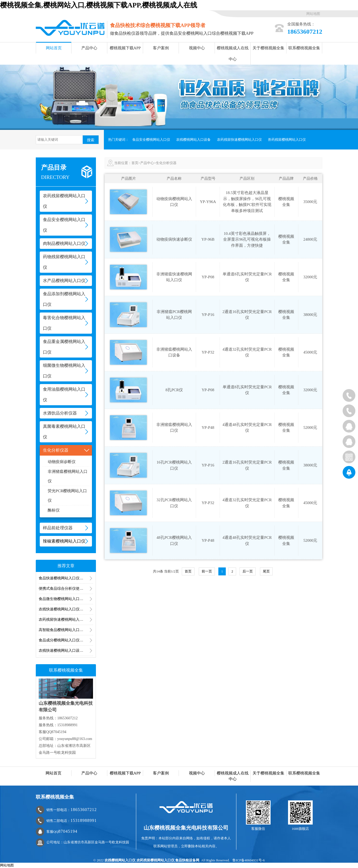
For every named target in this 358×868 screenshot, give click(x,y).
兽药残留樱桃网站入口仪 (287, 140)
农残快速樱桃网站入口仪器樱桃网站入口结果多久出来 (66, 609)
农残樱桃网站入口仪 (120, 860)
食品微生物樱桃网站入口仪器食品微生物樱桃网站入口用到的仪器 (66, 599)
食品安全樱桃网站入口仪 (151, 140)
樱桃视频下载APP (125, 48)
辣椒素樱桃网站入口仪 (64, 541)
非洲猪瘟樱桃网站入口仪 (68, 476)
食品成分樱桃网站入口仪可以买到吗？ (66, 640)
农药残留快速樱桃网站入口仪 (239, 140)
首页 (135, 163)
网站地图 (313, 14)
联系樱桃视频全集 (304, 48)
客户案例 (161, 48)
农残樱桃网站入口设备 (193, 140)
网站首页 (54, 48)
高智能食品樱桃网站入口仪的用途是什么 (66, 630)
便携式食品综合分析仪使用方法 (65, 589)
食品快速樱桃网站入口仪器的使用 (66, 578)
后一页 (248, 571)
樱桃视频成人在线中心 (233, 54)
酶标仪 (54, 510)
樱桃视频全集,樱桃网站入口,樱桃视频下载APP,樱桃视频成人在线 (99, 5)
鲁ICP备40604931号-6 (249, 860)
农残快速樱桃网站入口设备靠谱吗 (66, 651)
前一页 (207, 571)
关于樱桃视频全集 (268, 48)
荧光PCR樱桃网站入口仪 (67, 496)
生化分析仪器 (166, 163)
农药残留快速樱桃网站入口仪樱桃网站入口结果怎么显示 (66, 620)
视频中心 (197, 48)
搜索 (91, 140)
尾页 (266, 571)
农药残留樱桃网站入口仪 (155, 860)
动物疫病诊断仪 (62, 462)
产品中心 (89, 48)
